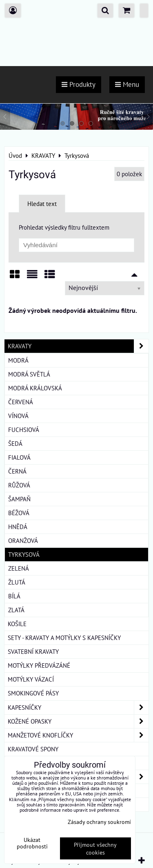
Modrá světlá (29, 374)
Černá (17, 471)
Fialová (19, 457)
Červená (21, 402)
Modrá (18, 360)
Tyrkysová (24, 554)
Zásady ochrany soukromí (99, 822)
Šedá (15, 443)
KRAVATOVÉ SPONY (33, 749)
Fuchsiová (24, 430)
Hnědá (18, 527)
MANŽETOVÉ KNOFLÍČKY (78, 735)
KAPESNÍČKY (78, 707)
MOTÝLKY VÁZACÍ (31, 679)
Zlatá (16, 610)
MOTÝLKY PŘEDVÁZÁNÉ (39, 665)
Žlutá (17, 582)
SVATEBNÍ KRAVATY (33, 651)
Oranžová (23, 540)
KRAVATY (78, 346)
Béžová (19, 513)
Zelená (19, 568)
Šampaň (19, 499)
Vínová (18, 416)
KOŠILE (17, 624)
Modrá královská (35, 388)
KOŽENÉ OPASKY (78, 721)
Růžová (19, 485)
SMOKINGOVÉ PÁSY (33, 693)
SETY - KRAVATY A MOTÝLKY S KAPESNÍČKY (64, 638)
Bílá (14, 596)
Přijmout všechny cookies (95, 848)
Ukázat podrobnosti (32, 843)
